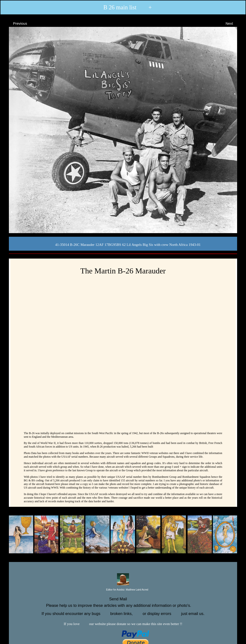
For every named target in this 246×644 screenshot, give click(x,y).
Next (234, 23)
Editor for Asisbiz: (123, 590)
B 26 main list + (123, 7)
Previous (16, 23)
